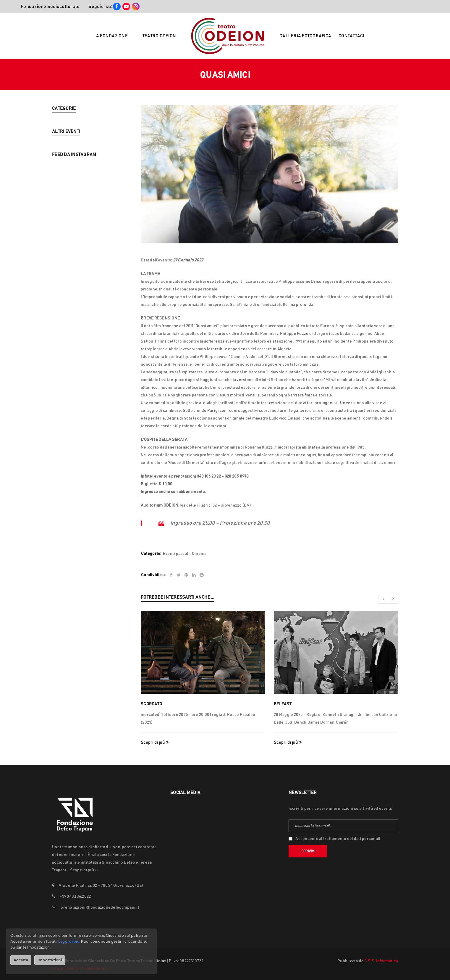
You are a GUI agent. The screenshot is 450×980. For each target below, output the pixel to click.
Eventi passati (65, 154)
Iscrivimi (308, 851)
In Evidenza (63, 125)
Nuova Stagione (67, 139)
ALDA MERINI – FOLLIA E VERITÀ (82, 221)
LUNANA (60, 264)
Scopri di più (153, 743)
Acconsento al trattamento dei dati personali (338, 839)
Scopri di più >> (84, 870)
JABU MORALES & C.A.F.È (76, 235)
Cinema (199, 554)
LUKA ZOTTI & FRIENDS (74, 192)
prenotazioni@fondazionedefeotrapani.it (100, 907)
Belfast (283, 704)
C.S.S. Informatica (381, 961)
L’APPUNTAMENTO (70, 206)
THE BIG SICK (65, 250)
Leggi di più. (69, 942)
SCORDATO (151, 704)
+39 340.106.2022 (75, 897)
